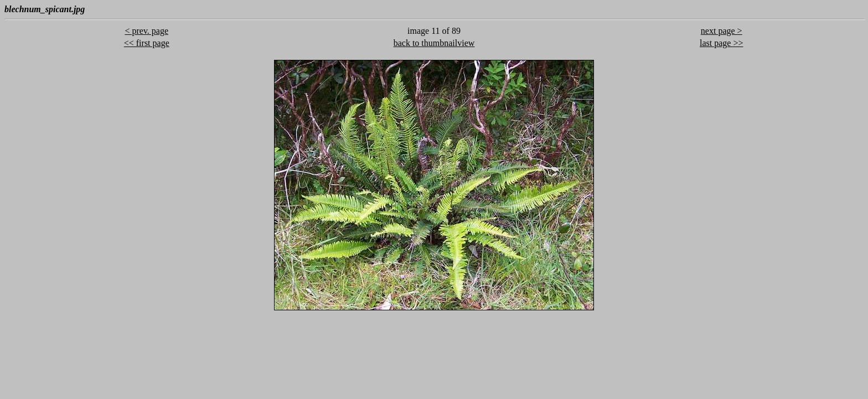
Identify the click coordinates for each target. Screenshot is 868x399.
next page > (722, 31)
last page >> (721, 43)
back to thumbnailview (434, 43)
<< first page (147, 43)
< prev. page (146, 31)
